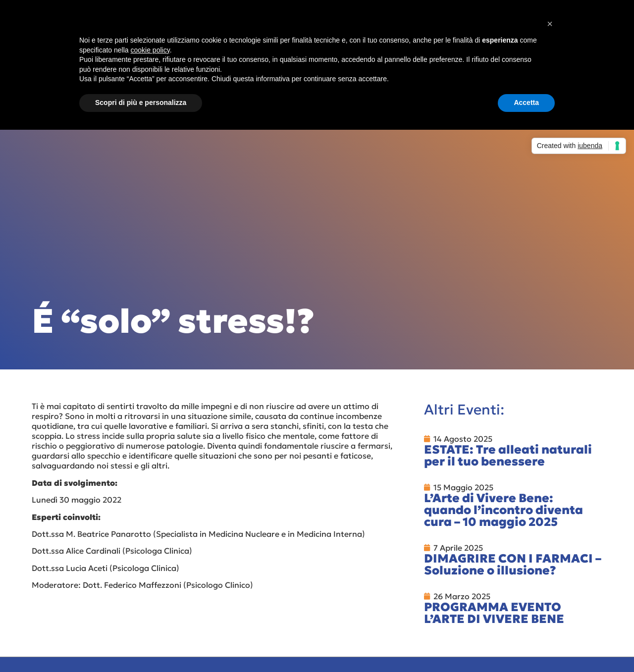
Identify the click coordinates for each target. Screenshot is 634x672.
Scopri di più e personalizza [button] (141, 103)
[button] (550, 24)
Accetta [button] (526, 103)
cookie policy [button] (150, 50)
